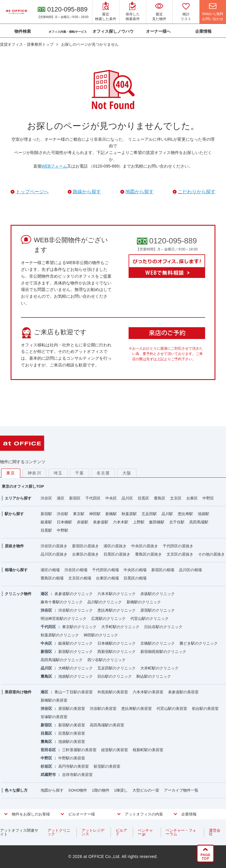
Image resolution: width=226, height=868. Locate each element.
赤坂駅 (83, 522)
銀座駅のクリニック (75, 643)
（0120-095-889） (106, 166)
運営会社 (215, 832)
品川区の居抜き (54, 554)
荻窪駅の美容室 (107, 766)
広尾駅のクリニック (108, 619)
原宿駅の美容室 (72, 709)
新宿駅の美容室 (72, 725)
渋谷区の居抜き (54, 546)
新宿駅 (46, 514)
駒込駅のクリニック (154, 676)
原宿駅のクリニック (158, 610)
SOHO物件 (78, 790)
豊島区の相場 (52, 578)
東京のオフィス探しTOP (23, 486)
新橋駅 (111, 514)
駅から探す (14, 514)
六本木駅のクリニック (117, 594)
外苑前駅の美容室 (113, 692)
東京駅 (79, 514)
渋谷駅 (63, 514)
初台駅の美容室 (205, 709)
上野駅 (139, 522)
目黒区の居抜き (117, 554)
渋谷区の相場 (76, 570)
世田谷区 (48, 750)
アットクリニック (59, 832)
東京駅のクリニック (79, 627)
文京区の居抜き (180, 554)
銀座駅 (46, 522)
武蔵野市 (48, 775)
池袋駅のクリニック (75, 676)
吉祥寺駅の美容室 (77, 775)
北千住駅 (177, 522)
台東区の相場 (107, 578)
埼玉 (58, 473)
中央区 (111, 498)
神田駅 (95, 514)
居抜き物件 (14, 546)
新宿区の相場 (163, 570)
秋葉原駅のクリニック (60, 635)
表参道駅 (101, 522)
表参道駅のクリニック (74, 594)
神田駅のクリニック (101, 635)
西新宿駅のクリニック (117, 652)
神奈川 (34, 473)
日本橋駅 (64, 522)
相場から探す (16, 570)
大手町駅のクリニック (120, 627)
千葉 (80, 473)
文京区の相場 (80, 578)
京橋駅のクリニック (158, 643)
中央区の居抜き (145, 546)
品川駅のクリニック (105, 602)
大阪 (127, 473)
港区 (61, 498)
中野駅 (63, 530)
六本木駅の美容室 (148, 692)
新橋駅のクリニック (144, 602)
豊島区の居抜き (148, 554)
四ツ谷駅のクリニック (107, 660)
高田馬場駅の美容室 (107, 725)
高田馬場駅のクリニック (62, 660)
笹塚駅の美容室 (54, 717)
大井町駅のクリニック (159, 668)
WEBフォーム (54, 166)
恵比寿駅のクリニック (117, 610)
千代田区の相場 (105, 570)
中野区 (208, 498)
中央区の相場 (135, 570)
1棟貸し (121, 790)
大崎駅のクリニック (75, 668)
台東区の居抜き (85, 554)
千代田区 (93, 498)
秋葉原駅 (129, 514)
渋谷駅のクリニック (75, 610)
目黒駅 (46, 530)
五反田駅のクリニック (117, 668)
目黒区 (143, 498)
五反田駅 (149, 514)
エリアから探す (18, 498)
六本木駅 (121, 522)
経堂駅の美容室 (115, 750)
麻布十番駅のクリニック (62, 602)
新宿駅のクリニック (75, 652)
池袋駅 (203, 514)
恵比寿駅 (185, 514)
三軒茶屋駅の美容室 (79, 750)
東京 (11, 473)
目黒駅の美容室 (72, 733)
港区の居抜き (115, 546)
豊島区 (160, 498)
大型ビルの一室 (146, 790)
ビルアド (121, 832)
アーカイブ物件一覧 (181, 790)
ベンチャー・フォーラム (181, 832)
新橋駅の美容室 (54, 700)
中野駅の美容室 (72, 758)
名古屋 (103, 473)
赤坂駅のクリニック (158, 594)
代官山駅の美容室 (172, 709)
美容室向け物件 (18, 692)
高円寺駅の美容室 (74, 766)
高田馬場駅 (199, 522)
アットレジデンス (93, 832)
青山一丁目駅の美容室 (74, 692)
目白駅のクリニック (115, 676)
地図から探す (52, 790)
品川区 (127, 498)
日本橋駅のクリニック (117, 643)
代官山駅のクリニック (149, 619)
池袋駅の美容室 (72, 742)
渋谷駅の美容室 (103, 709)
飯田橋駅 (157, 522)
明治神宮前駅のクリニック (64, 619)
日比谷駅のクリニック (163, 627)
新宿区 (75, 498)
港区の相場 (50, 570)
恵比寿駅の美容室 (137, 709)
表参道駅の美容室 (183, 692)
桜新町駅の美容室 (148, 750)
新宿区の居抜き (85, 546)
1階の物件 (100, 790)
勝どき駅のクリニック (199, 643)
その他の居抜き (211, 554)
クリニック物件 (18, 594)
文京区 (176, 498)
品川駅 (167, 514)
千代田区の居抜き (178, 546)
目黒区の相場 (135, 578)
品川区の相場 (190, 570)
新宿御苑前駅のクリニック (163, 652)
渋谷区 (46, 498)
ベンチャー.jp (145, 832)
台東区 (192, 498)
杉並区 (46, 766)
